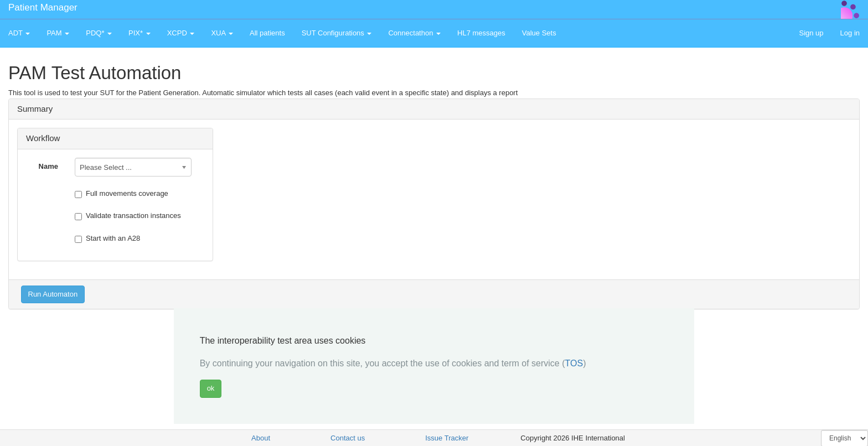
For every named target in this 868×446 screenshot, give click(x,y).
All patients (267, 33)
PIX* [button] (139, 33)
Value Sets (539, 33)
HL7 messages (481, 33)
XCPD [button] (181, 33)
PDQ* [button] (99, 33)
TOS (574, 363)
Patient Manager (43, 7)
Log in (850, 33)
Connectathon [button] (414, 33)
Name (48, 166)
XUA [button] (222, 33)
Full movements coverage (122, 194)
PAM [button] (58, 33)
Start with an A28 (107, 238)
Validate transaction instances (128, 216)
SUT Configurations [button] (337, 33)
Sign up (811, 33)
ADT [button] (19, 33)
